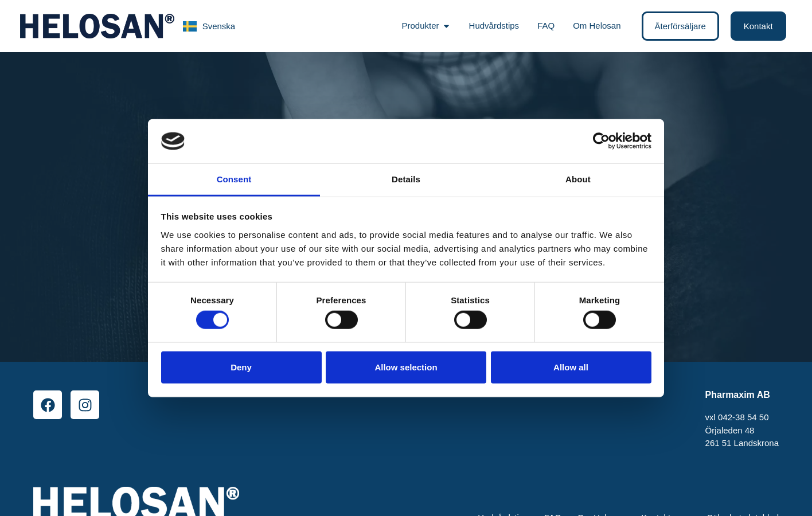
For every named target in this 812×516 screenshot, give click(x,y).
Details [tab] (406, 179)
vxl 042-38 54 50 (737, 417)
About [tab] (578, 179)
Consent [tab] (234, 179)
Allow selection (406, 367)
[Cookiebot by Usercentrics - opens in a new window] (601, 141)
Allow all (571, 367)
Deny (241, 367)
